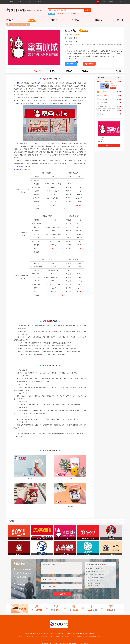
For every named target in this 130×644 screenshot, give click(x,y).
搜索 (87, 10)
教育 (76, 14)
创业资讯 (98, 20)
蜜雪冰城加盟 (18, 169)
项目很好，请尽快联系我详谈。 (96, 569)
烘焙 (69, 14)
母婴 (80, 14)
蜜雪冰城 (19, 83)
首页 (20, 2)
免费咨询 (109, 146)
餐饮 (22, 24)
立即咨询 (113, 88)
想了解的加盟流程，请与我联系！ (96, 574)
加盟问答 (120, 20)
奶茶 (58, 14)
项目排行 (54, 20)
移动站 (10, 2)
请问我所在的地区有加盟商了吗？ (96, 571)
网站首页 (10, 20)
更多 (119, 78)
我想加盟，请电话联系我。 (95, 583)
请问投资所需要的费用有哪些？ (96, 580)
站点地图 (120, 2)
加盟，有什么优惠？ (93, 586)
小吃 (65, 14)
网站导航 (111, 2)
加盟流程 (53, 71)
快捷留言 (119, 71)
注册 (104, 2)
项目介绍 (37, 71)
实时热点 (76, 20)
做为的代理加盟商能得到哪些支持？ (97, 577)
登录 (98, 2)
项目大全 (32, 20)
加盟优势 (69, 71)
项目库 (29, 2)
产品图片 (85, 71)
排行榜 (39, 2)
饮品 (73, 14)
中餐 (62, 14)
